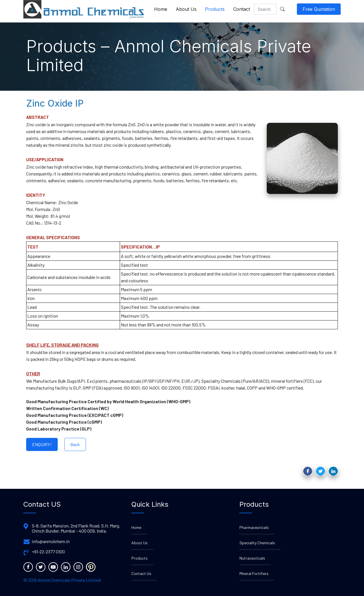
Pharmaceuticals (254, 527)
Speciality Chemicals (257, 543)
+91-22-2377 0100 (48, 552)
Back (75, 444)
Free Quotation (319, 9)
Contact (242, 9)
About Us (186, 9)
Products (215, 9)
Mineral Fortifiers (254, 573)
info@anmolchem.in (51, 541)
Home (161, 9)
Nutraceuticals (252, 558)
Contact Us (141, 573)
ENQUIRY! (42, 444)
